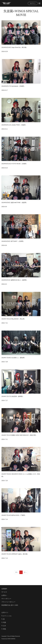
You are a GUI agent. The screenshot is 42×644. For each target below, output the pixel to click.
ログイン (33, 3)
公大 (4, 626)
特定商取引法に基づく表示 (10, 605)
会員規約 (4, 589)
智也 (4, 629)
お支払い (4, 595)
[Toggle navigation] (39, 3)
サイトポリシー (6, 599)
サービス (4, 592)
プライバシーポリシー (8, 602)
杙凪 (4, 622)
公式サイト (5, 612)
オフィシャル (6, 616)
